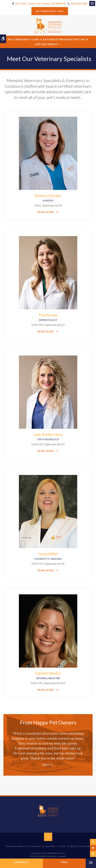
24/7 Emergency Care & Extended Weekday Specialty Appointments (48, 42)
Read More (46, 212)
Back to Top (85, 846)
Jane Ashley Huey (48, 436)
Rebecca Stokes (48, 198)
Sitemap (73, 846)
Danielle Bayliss (48, 675)
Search (62, 846)
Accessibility (50, 846)
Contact (21, 862)
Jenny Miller (48, 556)
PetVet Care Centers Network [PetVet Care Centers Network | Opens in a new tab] (53, 856)
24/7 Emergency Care (50, 11)
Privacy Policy (35, 846)
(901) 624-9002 (79, 4)
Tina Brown (48, 317)
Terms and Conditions (15, 846)
